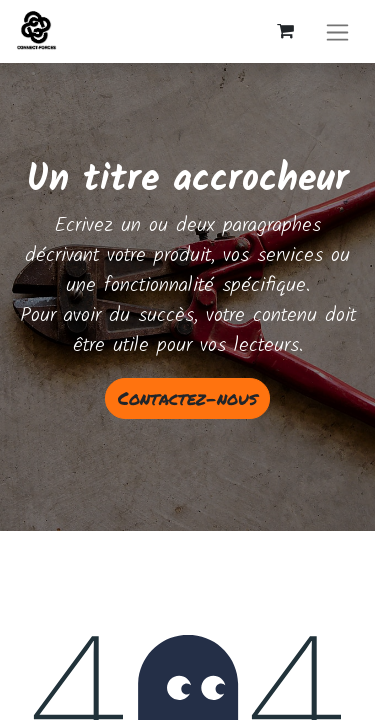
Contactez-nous (187, 398)
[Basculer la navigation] (337, 31)
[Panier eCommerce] (285, 31)
